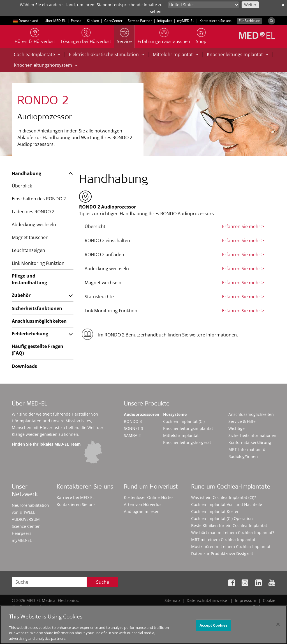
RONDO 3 (133, 421)
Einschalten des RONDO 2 (39, 199)
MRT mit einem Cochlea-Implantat (223, 539)
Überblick (22, 186)
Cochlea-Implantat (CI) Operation (222, 518)
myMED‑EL (186, 21)
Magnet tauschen (30, 237)
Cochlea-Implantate (37, 54)
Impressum (246, 600)
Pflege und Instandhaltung (29, 279)
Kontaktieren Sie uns (216, 21)
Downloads (24, 366)
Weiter (250, 5)
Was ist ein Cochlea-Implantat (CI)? (224, 497)
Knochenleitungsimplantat (238, 54)
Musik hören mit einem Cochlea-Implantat (231, 546)
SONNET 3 (134, 428)
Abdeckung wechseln (34, 224)
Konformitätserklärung (250, 442)
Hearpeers (22, 533)
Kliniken (93, 21)
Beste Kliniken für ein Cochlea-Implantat (229, 525)
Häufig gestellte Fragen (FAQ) (38, 350)
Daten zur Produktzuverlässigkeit (222, 554)
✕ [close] (283, 5)
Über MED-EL (55, 21)
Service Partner (140, 21)
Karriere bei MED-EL (76, 497)
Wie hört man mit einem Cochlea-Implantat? (233, 532)
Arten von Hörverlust (143, 504)
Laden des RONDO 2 (33, 212)
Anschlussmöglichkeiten (39, 321)
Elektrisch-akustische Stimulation (107, 54)
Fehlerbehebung (30, 334)
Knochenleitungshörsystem (46, 65)
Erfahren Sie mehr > (243, 226)
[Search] (272, 21)
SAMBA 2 (132, 435)
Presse (76, 21)
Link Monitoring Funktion (38, 263)
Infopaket (165, 21)
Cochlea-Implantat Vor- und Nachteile (227, 504)
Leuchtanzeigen (28, 250)
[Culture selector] (203, 5)
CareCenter (113, 21)
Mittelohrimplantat (175, 54)
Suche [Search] (103, 582)
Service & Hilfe (242, 421)
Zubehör (21, 295)
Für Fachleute (249, 21)
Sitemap (172, 600)
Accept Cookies (214, 627)
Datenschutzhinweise (207, 600)
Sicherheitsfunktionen (37, 308)
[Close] (278, 626)
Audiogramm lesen (142, 511)
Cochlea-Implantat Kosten (215, 511)
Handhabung (26, 173)
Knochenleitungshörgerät (187, 442)
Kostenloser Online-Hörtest (149, 497)
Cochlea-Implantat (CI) (184, 421)
